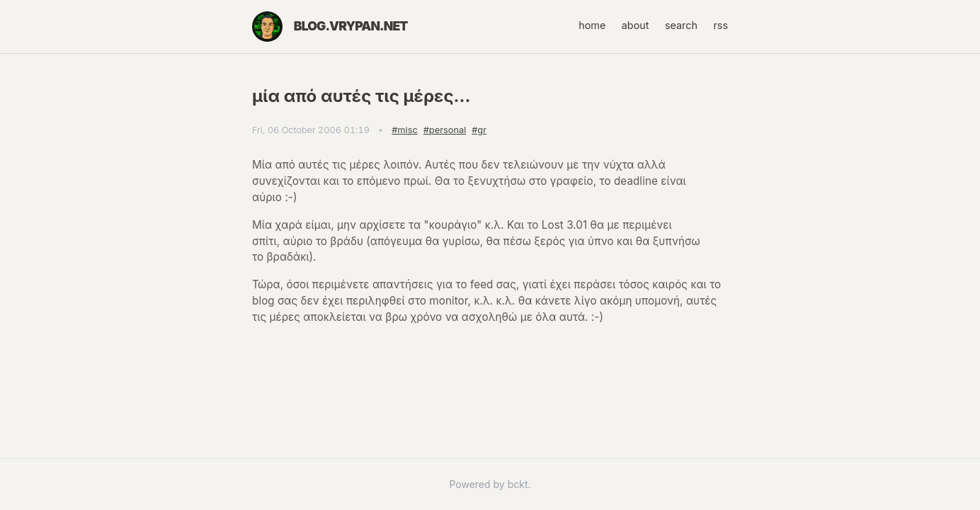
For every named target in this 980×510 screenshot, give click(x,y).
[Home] (267, 27)
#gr (479, 130)
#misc (404, 130)
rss (720, 25)
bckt (518, 484)
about (636, 25)
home (592, 25)
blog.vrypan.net (351, 26)
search (681, 25)
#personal (445, 130)
